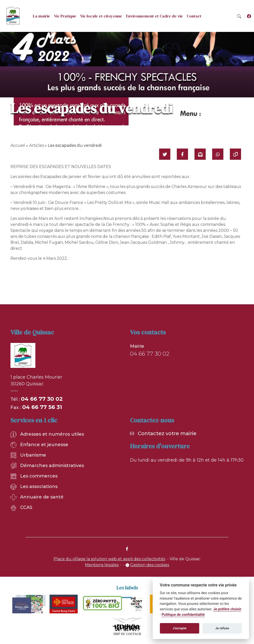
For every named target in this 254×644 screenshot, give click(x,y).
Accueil (18, 145)
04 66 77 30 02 (42, 399)
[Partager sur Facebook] (182, 154)
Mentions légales (102, 565)
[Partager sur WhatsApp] (218, 154)
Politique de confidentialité (183, 615)
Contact (194, 16)
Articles (36, 145)
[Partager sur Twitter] (165, 154)
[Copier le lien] (235, 154)
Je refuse (222, 628)
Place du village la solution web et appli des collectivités (109, 559)
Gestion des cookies (150, 565)
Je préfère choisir (227, 609)
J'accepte (180, 628)
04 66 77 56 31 (42, 407)
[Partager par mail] (200, 154)
